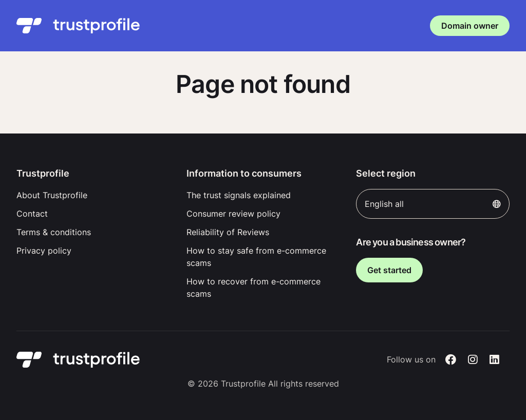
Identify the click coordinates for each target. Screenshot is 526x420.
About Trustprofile (52, 195)
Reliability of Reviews (228, 232)
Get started (389, 270)
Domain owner (470, 26)
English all (433, 204)
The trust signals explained (239, 195)
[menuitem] (93, 195)
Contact (32, 214)
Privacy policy (44, 251)
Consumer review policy (233, 214)
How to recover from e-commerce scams (253, 288)
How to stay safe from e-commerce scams (256, 257)
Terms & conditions (54, 232)
